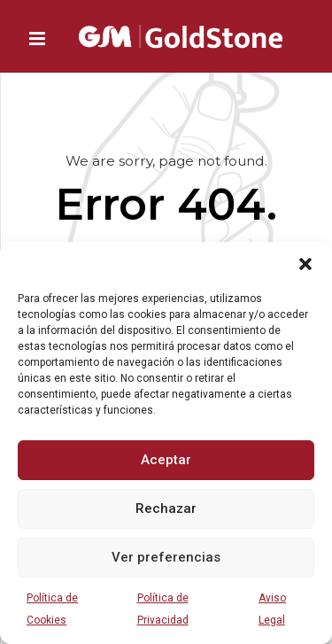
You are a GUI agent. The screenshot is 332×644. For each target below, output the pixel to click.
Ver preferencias (166, 557)
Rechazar (166, 508)
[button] (305, 264)
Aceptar (166, 460)
